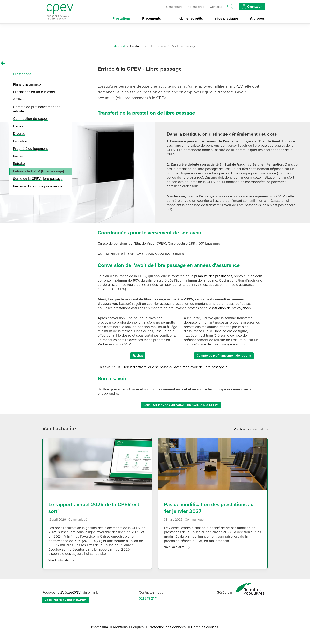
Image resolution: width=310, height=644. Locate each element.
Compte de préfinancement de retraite (224, 356)
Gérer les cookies (205, 627)
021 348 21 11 (148, 598)
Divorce (19, 134)
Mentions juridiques (128, 627)
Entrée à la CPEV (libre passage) (39, 171)
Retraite (19, 164)
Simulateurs (174, 7)
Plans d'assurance (27, 84)
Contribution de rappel (30, 119)
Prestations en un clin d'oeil (34, 92)
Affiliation (20, 99)
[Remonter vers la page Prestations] (3, 63)
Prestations (122, 18)
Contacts (216, 7)
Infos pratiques (226, 18)
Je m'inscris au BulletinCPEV (65, 600)
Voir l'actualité (61, 560)
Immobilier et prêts (188, 18)
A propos (257, 18)
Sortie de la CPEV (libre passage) (38, 179)
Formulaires (196, 7)
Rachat (138, 356)
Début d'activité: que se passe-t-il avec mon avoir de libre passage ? (175, 367)
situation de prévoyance (231, 308)
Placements (152, 18)
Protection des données (167, 627)
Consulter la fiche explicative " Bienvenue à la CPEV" (181, 405)
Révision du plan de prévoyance (38, 186)
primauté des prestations (213, 276)
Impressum (99, 627)
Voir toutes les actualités (251, 429)
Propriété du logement (30, 149)
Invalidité (20, 141)
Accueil (120, 46)
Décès (18, 126)
